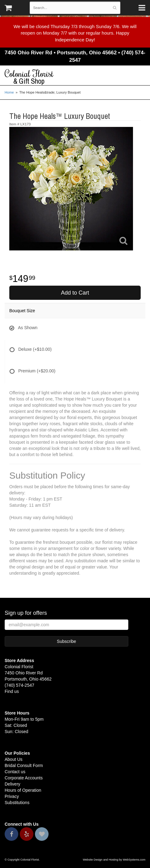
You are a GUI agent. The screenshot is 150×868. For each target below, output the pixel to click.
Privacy (12, 796)
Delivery (13, 784)
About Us (14, 759)
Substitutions (17, 803)
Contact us (15, 772)
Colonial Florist (75, 77)
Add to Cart (75, 293)
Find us (12, 691)
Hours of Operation (23, 790)
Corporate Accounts (24, 778)
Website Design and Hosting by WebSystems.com (114, 860)
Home (9, 92)
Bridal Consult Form (24, 765)
